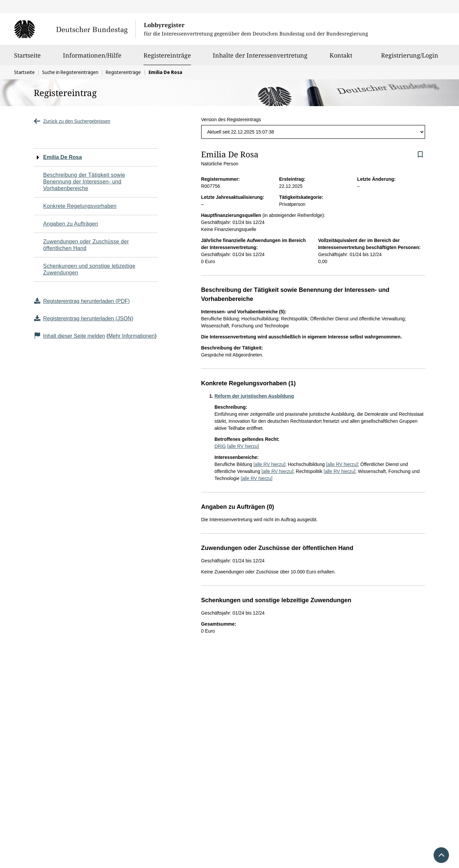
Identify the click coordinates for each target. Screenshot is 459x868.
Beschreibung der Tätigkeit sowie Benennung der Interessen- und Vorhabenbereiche (84, 182)
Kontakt (341, 58)
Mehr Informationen (132, 336)
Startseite (27, 58)
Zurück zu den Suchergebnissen (72, 121)
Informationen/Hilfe (92, 58)
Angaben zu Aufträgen (71, 224)
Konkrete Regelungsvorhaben (80, 206)
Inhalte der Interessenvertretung (260, 58)
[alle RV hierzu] (243, 446)
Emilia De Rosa (63, 157)
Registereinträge (167, 55)
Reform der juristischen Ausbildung (254, 396)
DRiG (220, 446)
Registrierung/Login (410, 58)
